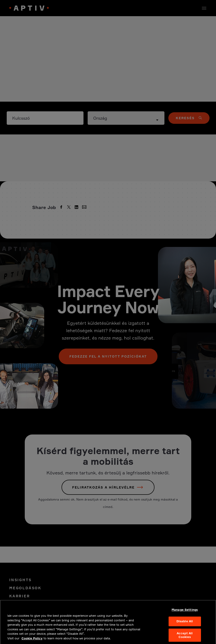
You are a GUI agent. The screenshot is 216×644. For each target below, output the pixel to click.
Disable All (185, 624)
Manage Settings (185, 612)
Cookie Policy (32, 641)
